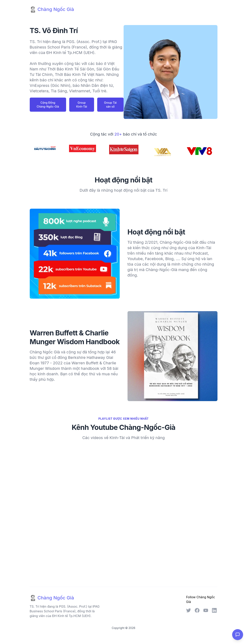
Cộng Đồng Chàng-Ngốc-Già (48, 105)
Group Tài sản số (110, 105)
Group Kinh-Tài (82, 105)
